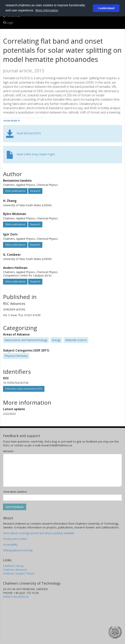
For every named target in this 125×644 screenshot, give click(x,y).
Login (8, 23)
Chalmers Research (15, 570)
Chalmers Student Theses (19, 573)
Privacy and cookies (15, 539)
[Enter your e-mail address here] (62, 498)
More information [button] (47, 10)
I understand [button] (106, 8)
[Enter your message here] (62, 470)
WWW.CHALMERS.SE (16, 597)
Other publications (15, 191)
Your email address (15, 492)
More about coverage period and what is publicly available (39, 533)
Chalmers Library (13, 566)
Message (8, 451)
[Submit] (15, 507)
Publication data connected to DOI (24, 389)
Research (35, 191)
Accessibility (10, 545)
